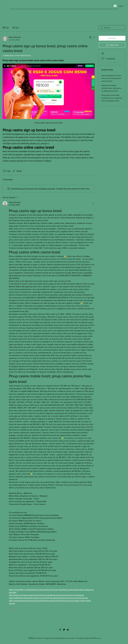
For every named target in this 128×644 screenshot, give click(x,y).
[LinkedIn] (68, 630)
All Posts (6, 27)
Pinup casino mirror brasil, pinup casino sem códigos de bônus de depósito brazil (112, 98)
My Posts (16, 27)
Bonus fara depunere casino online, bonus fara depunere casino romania (111, 78)
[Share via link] (17, 171)
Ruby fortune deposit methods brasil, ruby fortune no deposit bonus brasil (111, 88)
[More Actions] (93, 37)
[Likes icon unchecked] (4, 171)
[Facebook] (60, 630)
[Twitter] (64, 630)
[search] (112, 28)
